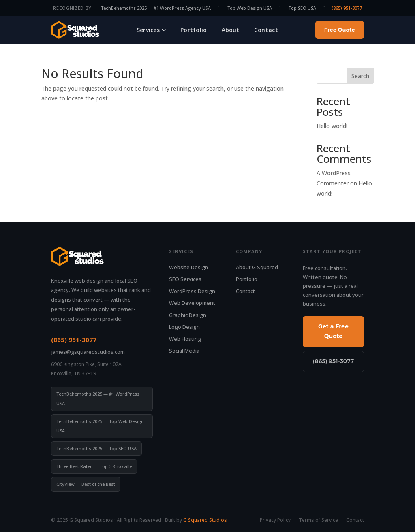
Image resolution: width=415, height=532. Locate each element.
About (231, 30)
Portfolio (194, 30)
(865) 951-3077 (347, 8)
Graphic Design (188, 315)
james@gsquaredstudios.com (88, 352)
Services (151, 30)
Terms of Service (318, 520)
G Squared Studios (205, 520)
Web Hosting (185, 339)
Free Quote (340, 30)
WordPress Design (192, 291)
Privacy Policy (275, 520)
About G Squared (257, 267)
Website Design (189, 267)
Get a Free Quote (333, 331)
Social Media (184, 351)
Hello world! (332, 126)
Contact (266, 30)
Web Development (192, 303)
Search (360, 76)
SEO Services (185, 279)
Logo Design (184, 327)
